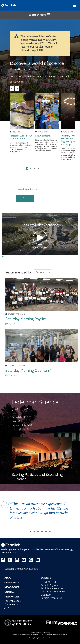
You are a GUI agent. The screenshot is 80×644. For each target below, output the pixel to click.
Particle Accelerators (52, 588)
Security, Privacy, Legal (35, 638)
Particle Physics (49, 585)
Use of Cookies (47, 638)
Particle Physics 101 (51, 598)
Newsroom (12, 587)
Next (17, 88)
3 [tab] (35, 169)
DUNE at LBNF (49, 582)
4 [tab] (38, 169)
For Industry (11, 604)
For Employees (13, 601)
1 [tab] (27, 169)
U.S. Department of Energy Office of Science (55, 634)
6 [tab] (50, 531)
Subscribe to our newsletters (22, 569)
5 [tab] (46, 531)
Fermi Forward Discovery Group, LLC (30, 634)
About (9, 578)
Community (12, 582)
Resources (12, 597)
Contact (10, 592)
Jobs (7, 607)
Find (25, 198)
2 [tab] (31, 169)
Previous (12, 88)
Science (46, 578)
